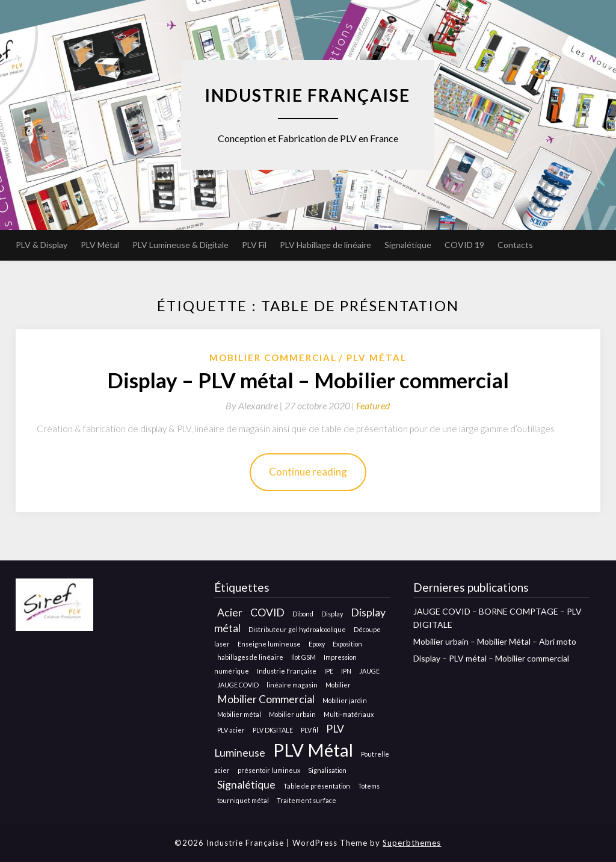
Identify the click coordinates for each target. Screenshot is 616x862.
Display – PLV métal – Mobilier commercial (308, 380)
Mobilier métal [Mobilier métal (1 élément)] (239, 714)
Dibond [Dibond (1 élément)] (303, 614)
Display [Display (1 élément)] (332, 614)
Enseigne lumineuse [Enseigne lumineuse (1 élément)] (269, 644)
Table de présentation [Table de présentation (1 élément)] (317, 786)
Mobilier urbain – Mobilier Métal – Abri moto (495, 641)
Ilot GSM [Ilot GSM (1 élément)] (303, 657)
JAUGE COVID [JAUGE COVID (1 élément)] (238, 685)
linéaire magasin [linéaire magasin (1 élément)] (292, 685)
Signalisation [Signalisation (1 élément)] (327, 770)
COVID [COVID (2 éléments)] (267, 612)
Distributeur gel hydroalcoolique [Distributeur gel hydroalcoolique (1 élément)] (297, 629)
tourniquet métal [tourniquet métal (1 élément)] (243, 800)
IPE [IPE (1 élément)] (329, 671)
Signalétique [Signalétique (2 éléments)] (246, 785)
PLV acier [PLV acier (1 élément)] (231, 730)
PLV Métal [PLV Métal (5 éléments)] (313, 750)
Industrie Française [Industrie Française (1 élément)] (287, 671)
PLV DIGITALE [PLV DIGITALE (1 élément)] (273, 730)
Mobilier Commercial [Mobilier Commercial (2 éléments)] (266, 699)
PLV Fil (254, 245)
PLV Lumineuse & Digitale (180, 245)
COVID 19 (464, 245)
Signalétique (408, 245)
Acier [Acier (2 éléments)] (230, 612)
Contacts (515, 245)
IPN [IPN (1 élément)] (346, 671)
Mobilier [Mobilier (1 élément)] (338, 685)
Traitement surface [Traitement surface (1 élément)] (306, 800)
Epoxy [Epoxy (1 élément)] (317, 644)
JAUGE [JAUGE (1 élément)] (369, 671)
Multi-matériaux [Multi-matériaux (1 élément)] (349, 714)
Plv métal (377, 358)
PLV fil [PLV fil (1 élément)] (310, 730)
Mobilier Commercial (273, 358)
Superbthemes (412, 843)
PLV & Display (42, 245)
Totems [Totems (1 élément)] (369, 786)
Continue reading (308, 472)
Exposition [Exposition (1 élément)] (347, 644)
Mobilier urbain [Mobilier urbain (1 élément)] (292, 714)
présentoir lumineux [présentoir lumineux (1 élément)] (269, 770)
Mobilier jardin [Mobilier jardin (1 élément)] (345, 700)
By (255, 405)
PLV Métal (100, 245)
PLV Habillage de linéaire (325, 245)
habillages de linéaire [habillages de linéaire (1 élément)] (250, 657)
